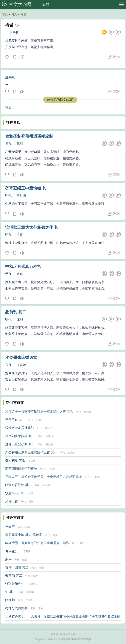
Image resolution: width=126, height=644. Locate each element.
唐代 (8, 144)
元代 (8, 274)
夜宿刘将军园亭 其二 (20, 436)
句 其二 (10, 592)
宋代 (8, 365)
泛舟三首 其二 (15, 420)
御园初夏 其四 (15, 460)
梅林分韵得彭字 (16, 608)
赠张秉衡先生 (15, 584)
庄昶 (20, 319)
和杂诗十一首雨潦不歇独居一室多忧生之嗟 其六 (39, 412)
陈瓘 (28, 527)
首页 (5, 14)
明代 (8, 196)
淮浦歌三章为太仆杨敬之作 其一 (34, 227)
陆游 (25, 560)
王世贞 (21, 196)
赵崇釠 (14, 32)
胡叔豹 (30, 592)
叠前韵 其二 (16, 312)
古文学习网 (20, 4)
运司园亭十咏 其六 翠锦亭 (24, 535)
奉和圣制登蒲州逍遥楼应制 (29, 136)
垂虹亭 (10, 527)
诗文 (14, 14)
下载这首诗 (22, 57)
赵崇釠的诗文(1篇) (60, 100)
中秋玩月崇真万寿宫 (23, 266)
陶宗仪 (48, 428)
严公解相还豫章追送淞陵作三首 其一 (31, 452)
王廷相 (52, 469)
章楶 (55, 535)
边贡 (20, 235)
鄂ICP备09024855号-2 (79, 639)
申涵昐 (49, 436)
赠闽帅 (10, 600)
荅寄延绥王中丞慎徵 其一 (28, 188)
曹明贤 (33, 584)
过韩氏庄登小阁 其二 (20, 444)
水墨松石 (12, 493)
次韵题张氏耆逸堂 (21, 357)
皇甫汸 (72, 453)
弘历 (33, 461)
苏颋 (20, 144)
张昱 (42, 568)
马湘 (31, 502)
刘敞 (39, 420)
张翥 (20, 274)
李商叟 (27, 551)
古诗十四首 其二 (17, 567)
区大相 (46, 485)
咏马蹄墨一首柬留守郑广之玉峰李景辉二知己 (37, 543)
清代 (40, 436)
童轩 (82, 543)
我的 (46, 4)
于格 (41, 608)
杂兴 (8, 559)
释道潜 (49, 445)
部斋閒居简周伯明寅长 (21, 469)
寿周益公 (12, 551)
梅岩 (23, 14)
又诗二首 (12, 501)
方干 (31, 493)
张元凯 (29, 600)
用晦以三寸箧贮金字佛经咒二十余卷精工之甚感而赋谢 (44, 477)
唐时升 (88, 412)
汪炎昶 (21, 365)
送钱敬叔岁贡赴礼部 (20, 428)
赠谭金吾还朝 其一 (18, 485)
